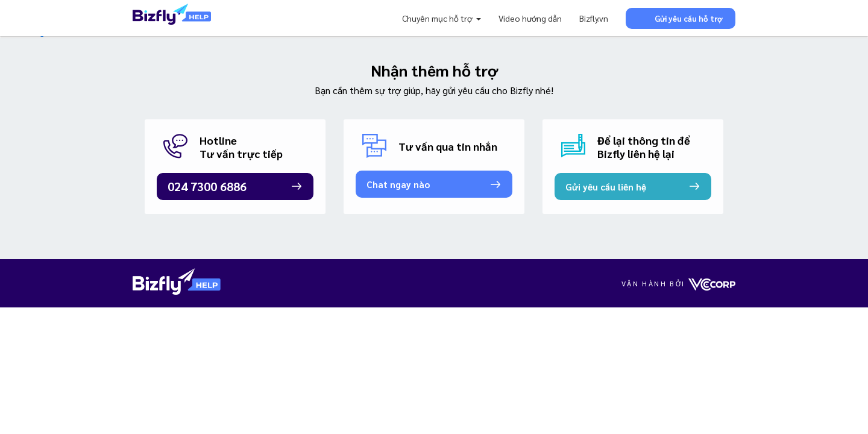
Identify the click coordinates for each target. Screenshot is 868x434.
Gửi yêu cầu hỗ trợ (681, 18)
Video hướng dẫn (530, 18)
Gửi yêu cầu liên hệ (606, 187)
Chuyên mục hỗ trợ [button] (438, 18)
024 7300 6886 (207, 186)
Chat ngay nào (398, 184)
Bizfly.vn (594, 18)
